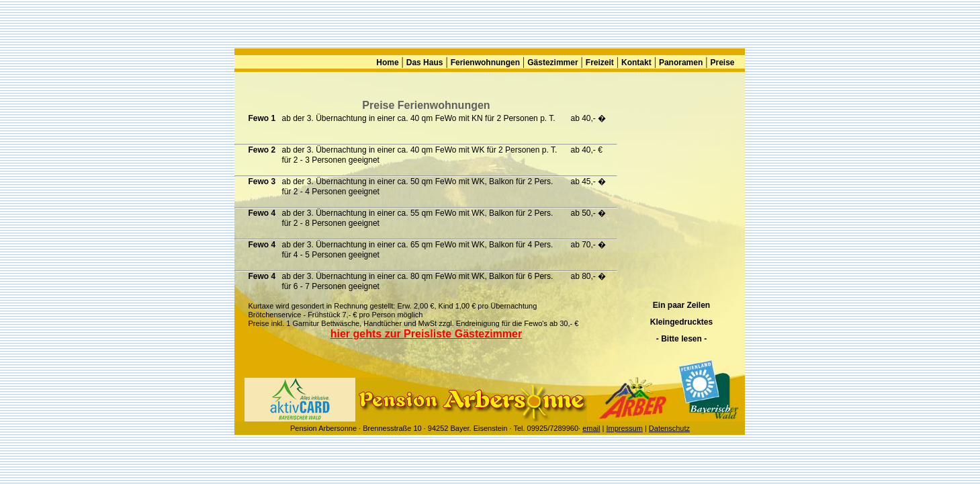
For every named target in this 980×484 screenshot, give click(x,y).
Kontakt (636, 63)
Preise (722, 63)
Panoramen (681, 63)
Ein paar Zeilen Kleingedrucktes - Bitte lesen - (681, 322)
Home (387, 63)
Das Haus (425, 63)
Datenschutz (669, 428)
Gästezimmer (552, 63)
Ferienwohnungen (485, 63)
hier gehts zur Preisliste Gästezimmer (426, 334)
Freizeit (600, 63)
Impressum (624, 428)
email (591, 428)
